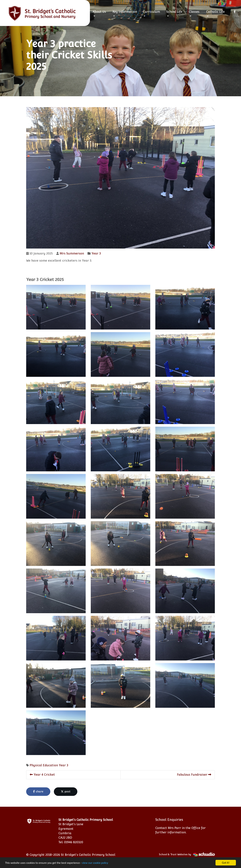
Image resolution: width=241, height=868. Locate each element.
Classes (194, 12)
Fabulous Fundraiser (194, 775)
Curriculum (151, 12)
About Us (99, 12)
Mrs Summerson (72, 253)
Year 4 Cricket (42, 775)
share (38, 792)
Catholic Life (215, 12)
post (66, 792)
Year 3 (96, 253)
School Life (174, 12)
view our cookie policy (95, 863)
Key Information (125, 12)
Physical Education (44, 765)
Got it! (226, 863)
